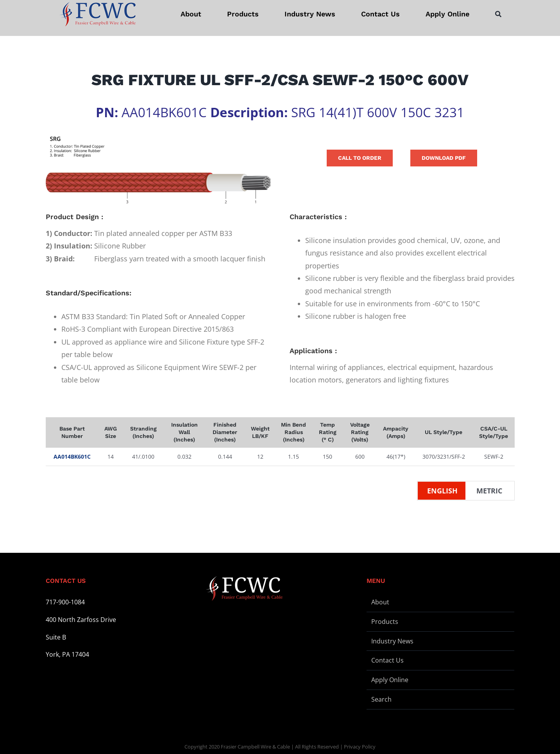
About (380, 602)
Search (381, 699)
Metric (489, 491)
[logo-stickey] (97, 14)
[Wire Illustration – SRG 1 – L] (158, 170)
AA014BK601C (72, 457)
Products (385, 622)
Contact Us (387, 660)
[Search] (498, 14)
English (442, 491)
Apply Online (390, 680)
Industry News (392, 641)
